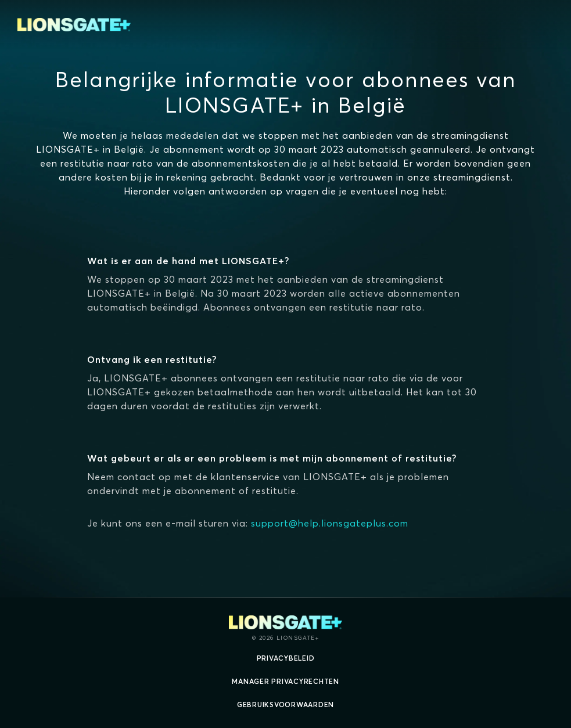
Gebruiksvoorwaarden (285, 704)
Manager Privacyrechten (285, 681)
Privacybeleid (286, 658)
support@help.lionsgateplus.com (330, 523)
